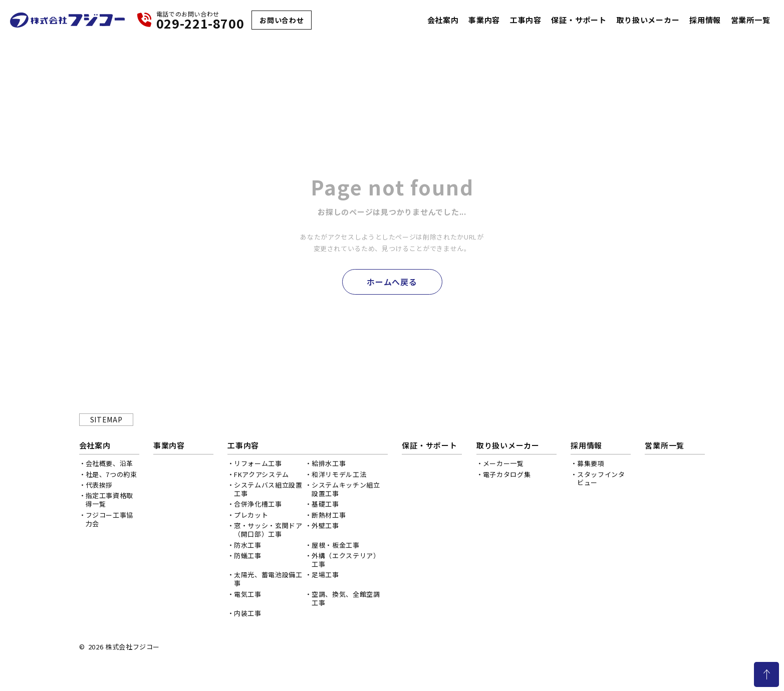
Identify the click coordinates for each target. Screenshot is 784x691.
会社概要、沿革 (110, 463)
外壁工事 (325, 525)
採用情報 (705, 20)
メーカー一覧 (503, 463)
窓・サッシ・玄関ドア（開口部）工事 (268, 530)
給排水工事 (329, 463)
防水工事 (248, 545)
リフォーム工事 (258, 463)
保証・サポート (579, 20)
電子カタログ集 (507, 474)
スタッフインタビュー (601, 479)
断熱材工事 (329, 515)
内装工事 (248, 613)
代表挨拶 (99, 485)
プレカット (251, 515)
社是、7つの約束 (111, 474)
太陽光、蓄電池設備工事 (268, 579)
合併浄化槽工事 (258, 504)
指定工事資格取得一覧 (110, 500)
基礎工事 (325, 504)
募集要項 (591, 463)
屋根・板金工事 (336, 545)
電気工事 (248, 594)
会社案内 (443, 20)
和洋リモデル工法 (339, 474)
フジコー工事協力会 (110, 519)
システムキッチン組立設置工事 (346, 489)
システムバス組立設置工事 (268, 489)
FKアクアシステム (262, 474)
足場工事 (325, 574)
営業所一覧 (751, 20)
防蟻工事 (248, 555)
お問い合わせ (282, 20)
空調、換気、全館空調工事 (346, 598)
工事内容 (526, 20)
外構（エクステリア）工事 (346, 560)
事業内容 (484, 20)
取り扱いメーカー (648, 20)
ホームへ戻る (392, 282)
